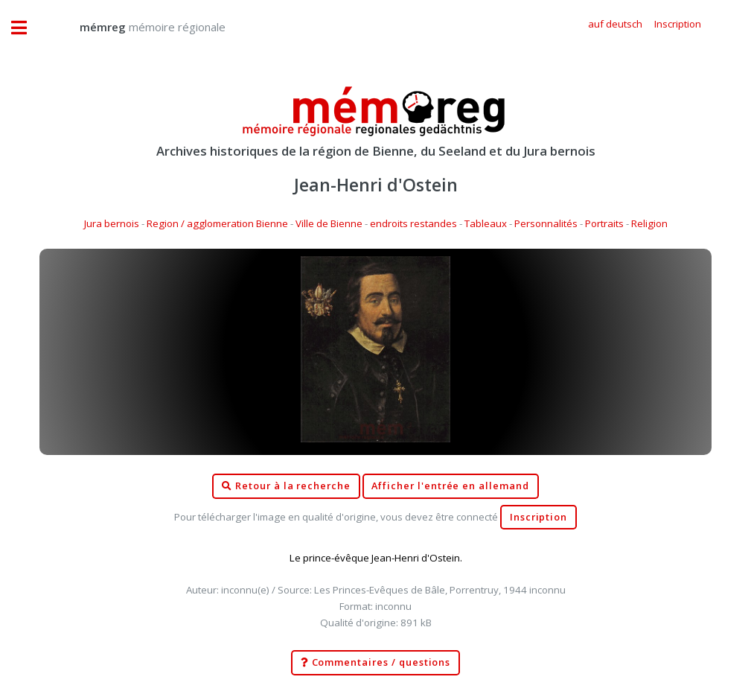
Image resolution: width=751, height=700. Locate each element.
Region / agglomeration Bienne (217, 223)
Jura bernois (112, 223)
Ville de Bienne (329, 223)
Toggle (27, 28)
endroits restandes (413, 223)
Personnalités (546, 223)
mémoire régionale (138, 27)
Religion (649, 223)
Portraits (604, 223)
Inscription (539, 517)
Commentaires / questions (376, 663)
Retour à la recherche (286, 486)
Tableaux (486, 223)
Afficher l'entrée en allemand (450, 486)
